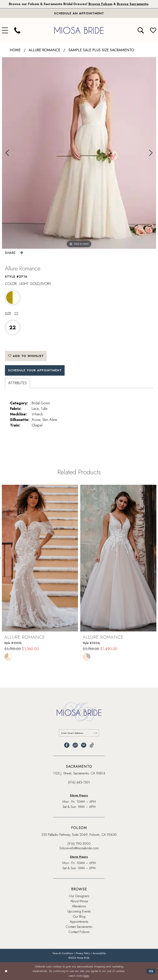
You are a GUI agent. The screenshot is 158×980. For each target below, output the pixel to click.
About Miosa (79, 901)
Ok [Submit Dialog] (151, 971)
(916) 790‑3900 (79, 844)
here (86, 976)
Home (15, 50)
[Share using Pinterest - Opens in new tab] (22, 253)
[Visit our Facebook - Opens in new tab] (67, 745)
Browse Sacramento (132, 4)
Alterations (79, 906)
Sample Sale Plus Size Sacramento (101, 50)
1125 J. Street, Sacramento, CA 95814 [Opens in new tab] (79, 773)
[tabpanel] (79, 153)
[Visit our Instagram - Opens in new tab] (75, 745)
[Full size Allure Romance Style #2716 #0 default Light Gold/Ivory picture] (79, 153)
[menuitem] (17, 30)
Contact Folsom (79, 932)
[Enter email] (79, 733)
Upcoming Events (79, 911)
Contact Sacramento (79, 927)
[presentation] (40, 558)
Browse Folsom (100, 4)
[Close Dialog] (6, 971)
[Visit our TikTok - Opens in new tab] (92, 745)
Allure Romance (44, 50)
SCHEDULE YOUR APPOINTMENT (35, 370)
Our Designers (79, 896)
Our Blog (79, 917)
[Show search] (141, 30)
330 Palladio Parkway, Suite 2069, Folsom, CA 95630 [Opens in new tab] (79, 835)
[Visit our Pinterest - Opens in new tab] (84, 745)
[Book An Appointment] (79, 13)
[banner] (79, 30)
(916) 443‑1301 (79, 782)
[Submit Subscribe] (95, 733)
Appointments (79, 922)
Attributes (17, 383)
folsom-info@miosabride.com (79, 848)
